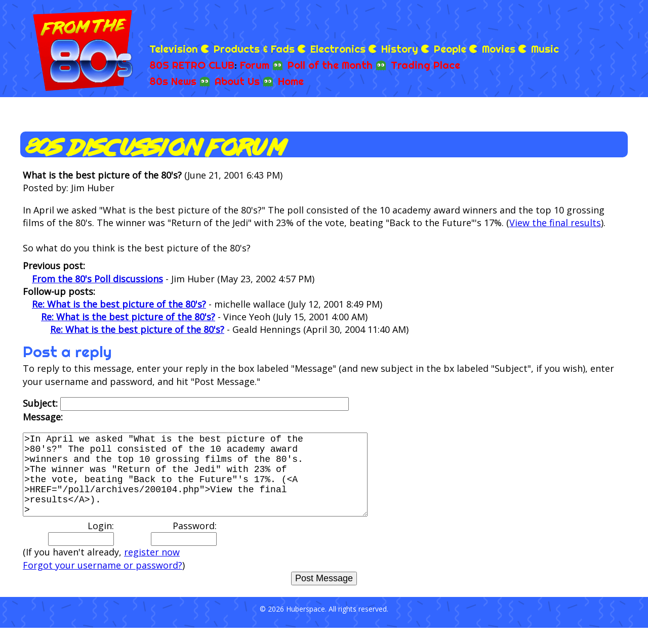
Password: (184, 549)
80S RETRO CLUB (192, 65)
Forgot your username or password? (103, 581)
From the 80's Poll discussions (97, 279)
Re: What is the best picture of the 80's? (119, 304)
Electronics (338, 49)
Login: (81, 549)
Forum (255, 65)
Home (291, 81)
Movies (499, 49)
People (450, 49)
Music (545, 49)
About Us (237, 81)
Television (174, 49)
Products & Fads (254, 49)
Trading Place (426, 65)
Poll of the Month (330, 65)
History (400, 49)
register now (152, 568)
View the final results (555, 223)
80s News (173, 81)
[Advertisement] (509, 20)
